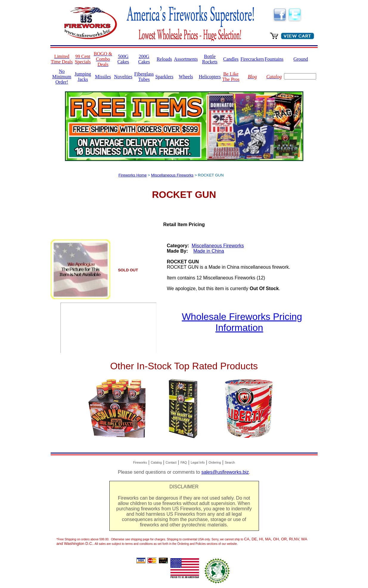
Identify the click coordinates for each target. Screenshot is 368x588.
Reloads (164, 59)
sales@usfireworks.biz (225, 472)
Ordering (215, 462)
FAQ (184, 462)
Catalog (156, 462)
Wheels (186, 77)
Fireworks (140, 462)
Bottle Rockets (210, 59)
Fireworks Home (133, 175)
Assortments (186, 59)
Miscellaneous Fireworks (172, 175)
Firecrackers (252, 59)
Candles (231, 59)
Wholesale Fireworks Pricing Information (242, 322)
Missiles (103, 77)
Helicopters (210, 77)
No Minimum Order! (62, 77)
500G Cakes (123, 59)
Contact (171, 462)
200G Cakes (144, 59)
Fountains (274, 59)
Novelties (123, 77)
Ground (301, 59)
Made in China (209, 251)
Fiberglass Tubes (144, 77)
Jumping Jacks (83, 77)
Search (230, 462)
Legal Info (198, 462)
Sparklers (164, 77)
